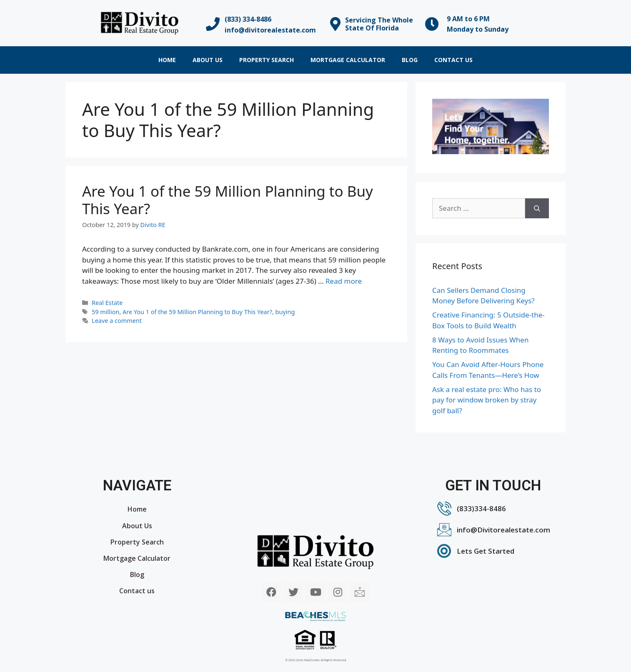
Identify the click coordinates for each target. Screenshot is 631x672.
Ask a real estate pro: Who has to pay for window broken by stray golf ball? (487, 400)
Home (167, 60)
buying (285, 312)
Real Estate (107, 303)
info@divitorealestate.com (270, 30)
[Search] (537, 208)
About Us (208, 60)
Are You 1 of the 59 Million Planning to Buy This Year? (228, 200)
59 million (105, 312)
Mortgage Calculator (348, 60)
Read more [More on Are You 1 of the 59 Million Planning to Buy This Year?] (344, 281)
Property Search (267, 60)
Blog (410, 60)
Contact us (453, 60)
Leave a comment (117, 321)
